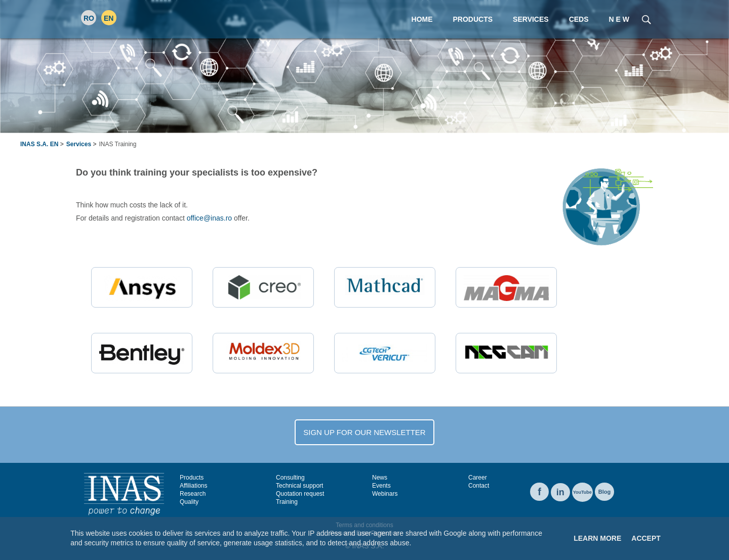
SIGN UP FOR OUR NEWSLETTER (364, 432)
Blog (604, 492)
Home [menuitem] (422, 19)
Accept (646, 538)
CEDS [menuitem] (579, 19)
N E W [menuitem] (619, 19)
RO (89, 18)
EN (109, 18)
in (560, 492)
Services (79, 144)
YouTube (582, 492)
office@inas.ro (209, 218)
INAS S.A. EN (39, 144)
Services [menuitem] (531, 19)
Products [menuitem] (473, 19)
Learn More (597, 538)
